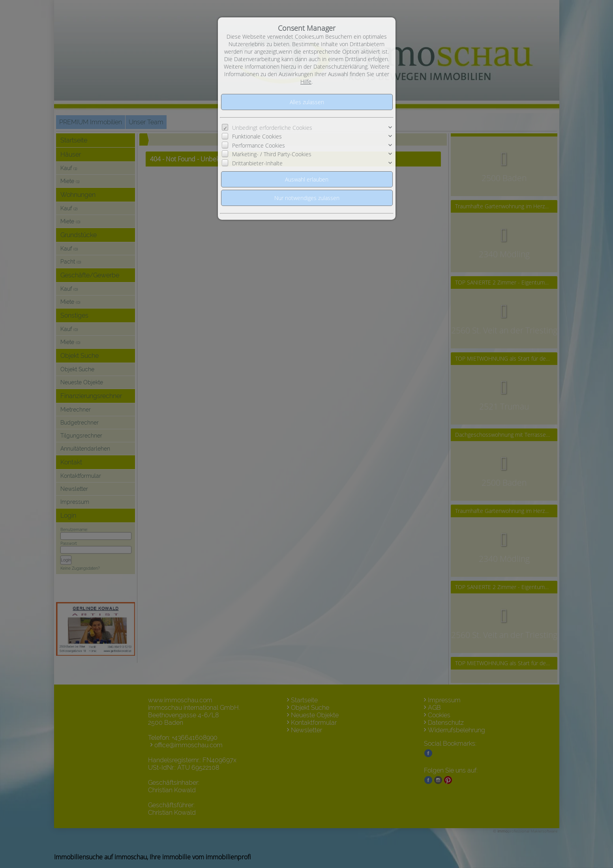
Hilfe (306, 81)
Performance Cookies (259, 145)
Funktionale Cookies (257, 136)
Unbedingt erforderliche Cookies (272, 128)
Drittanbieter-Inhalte (257, 163)
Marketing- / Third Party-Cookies (272, 154)
